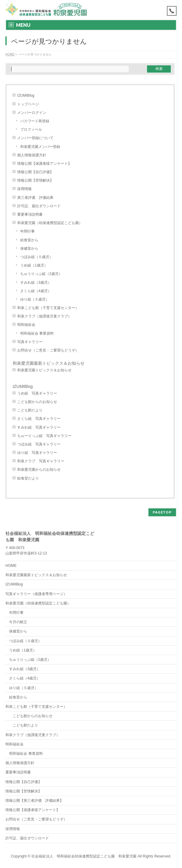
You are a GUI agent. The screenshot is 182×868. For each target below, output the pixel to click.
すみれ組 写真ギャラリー (39, 427)
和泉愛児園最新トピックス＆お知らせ (49, 363)
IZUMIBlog (26, 95)
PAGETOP (162, 512)
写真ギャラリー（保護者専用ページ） (36, 594)
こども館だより (30, 410)
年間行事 (27, 231)
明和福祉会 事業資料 (37, 333)
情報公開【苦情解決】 (35, 180)
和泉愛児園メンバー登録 (40, 147)
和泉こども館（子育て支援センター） (48, 308)
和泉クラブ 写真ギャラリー (41, 461)
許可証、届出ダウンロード (39, 206)
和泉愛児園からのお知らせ (39, 470)
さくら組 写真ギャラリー (39, 419)
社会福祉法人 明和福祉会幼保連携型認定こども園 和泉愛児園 (84, 856)
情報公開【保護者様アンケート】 (44, 164)
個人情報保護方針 (32, 155)
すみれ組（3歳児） (36, 283)
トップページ (28, 104)
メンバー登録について (35, 138)
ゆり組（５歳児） (35, 299)
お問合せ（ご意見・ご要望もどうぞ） (48, 350)
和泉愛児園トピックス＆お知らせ (44, 370)
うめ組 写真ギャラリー (37, 393)
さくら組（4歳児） (36, 291)
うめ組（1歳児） (34, 265)
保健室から (29, 248)
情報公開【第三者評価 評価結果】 (34, 801)
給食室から (29, 240)
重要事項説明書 (30, 214)
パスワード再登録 (35, 121)
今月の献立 (18, 622)
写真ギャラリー (30, 342)
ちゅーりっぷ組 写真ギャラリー (44, 436)
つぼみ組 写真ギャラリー (39, 444)
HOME (11, 566)
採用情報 (24, 189)
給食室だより (28, 478)
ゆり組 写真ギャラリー (37, 453)
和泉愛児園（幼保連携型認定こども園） (52, 223)
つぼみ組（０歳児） (37, 257)
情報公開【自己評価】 (35, 172)
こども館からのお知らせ (37, 402)
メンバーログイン (32, 113)
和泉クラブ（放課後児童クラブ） (44, 316)
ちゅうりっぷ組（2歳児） (41, 274)
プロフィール (31, 130)
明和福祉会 (26, 325)
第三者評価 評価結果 (35, 198)
